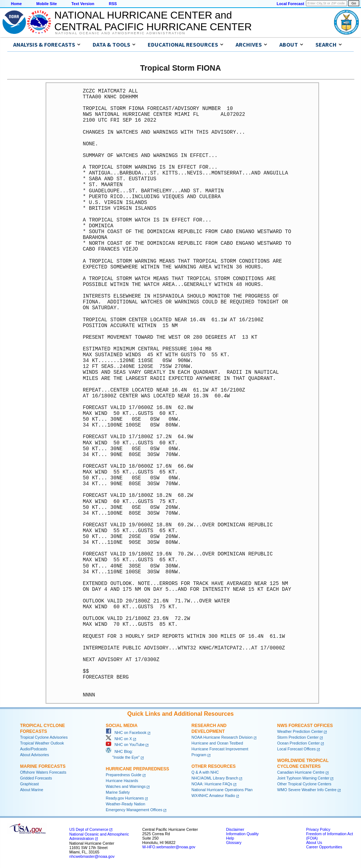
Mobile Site (47, 4)
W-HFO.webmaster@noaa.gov (169, 847)
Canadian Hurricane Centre (301, 772)
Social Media (122, 726)
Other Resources (214, 766)
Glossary (234, 843)
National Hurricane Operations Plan (222, 790)
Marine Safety (118, 792)
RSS (113, 4)
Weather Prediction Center (300, 731)
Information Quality (242, 834)
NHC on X (119, 739)
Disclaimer (235, 829)
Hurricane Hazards (122, 781)
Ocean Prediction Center (298, 743)
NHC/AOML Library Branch (215, 778)
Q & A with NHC (205, 772)
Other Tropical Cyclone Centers (304, 784)
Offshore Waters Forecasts (43, 772)
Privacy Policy (318, 829)
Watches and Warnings (126, 786)
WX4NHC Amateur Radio (213, 796)
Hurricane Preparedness (137, 769)
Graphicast (30, 784)
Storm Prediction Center (298, 737)
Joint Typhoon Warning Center (303, 778)
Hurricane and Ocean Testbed (217, 743)
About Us (314, 843)
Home (16, 4)
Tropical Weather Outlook (42, 743)
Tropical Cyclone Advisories (44, 737)
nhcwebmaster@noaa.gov (92, 856)
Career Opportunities (324, 847)
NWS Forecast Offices (305, 726)
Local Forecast (290, 4)
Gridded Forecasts (36, 778)
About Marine (32, 790)
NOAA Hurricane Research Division (222, 737)
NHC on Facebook (126, 733)
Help (230, 838)
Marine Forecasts (43, 766)
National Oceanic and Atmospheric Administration (120, 33)
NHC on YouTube (125, 745)
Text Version (83, 4)
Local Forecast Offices (296, 749)
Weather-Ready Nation (125, 804)
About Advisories (34, 755)
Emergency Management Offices (134, 810)
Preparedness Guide (124, 775)
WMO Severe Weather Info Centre (307, 790)
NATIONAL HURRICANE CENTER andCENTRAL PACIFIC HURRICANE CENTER (153, 21)
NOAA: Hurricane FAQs (212, 784)
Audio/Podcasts (34, 749)
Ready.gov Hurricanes (125, 798)
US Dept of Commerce (89, 829)
